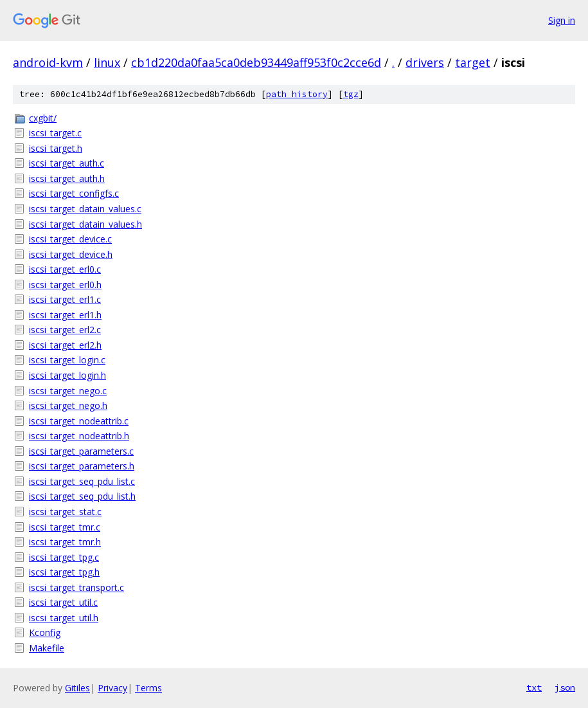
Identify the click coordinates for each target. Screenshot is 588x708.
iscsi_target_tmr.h (65, 542)
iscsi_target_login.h (67, 375)
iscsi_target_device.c (70, 239)
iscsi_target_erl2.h (65, 345)
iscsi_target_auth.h (67, 178)
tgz (351, 94)
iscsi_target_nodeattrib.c (79, 421)
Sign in (562, 20)
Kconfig (45, 632)
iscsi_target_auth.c (67, 163)
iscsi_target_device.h (71, 254)
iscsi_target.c (55, 133)
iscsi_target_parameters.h (82, 466)
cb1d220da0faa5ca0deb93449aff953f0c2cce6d (256, 62)
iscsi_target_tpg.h (64, 572)
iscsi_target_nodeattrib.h (79, 436)
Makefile (47, 648)
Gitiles (77, 688)
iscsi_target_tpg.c (64, 557)
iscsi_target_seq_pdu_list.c (82, 481)
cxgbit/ (43, 118)
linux (107, 62)
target (473, 62)
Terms (148, 688)
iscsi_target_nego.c (68, 391)
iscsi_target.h (56, 148)
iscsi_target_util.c (63, 602)
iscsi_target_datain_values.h (85, 224)
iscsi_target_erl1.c (65, 299)
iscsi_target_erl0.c (65, 269)
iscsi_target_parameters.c (81, 451)
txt (534, 687)
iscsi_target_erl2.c (65, 330)
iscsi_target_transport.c (76, 587)
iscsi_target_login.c (67, 360)
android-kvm (48, 62)
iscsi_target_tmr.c (65, 527)
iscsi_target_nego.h (68, 405)
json (565, 687)
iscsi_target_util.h (64, 618)
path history (297, 94)
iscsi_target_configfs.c (74, 193)
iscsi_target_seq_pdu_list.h (82, 496)
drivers (425, 62)
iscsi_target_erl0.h (65, 285)
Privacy (112, 688)
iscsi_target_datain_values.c (85, 209)
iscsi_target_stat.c (65, 512)
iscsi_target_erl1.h (65, 315)
